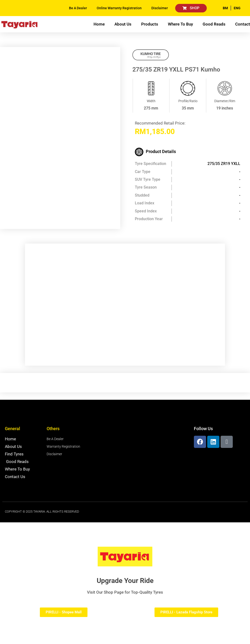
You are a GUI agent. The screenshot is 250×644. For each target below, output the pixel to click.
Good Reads (214, 24)
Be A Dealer (78, 8)
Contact (243, 24)
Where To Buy (180, 24)
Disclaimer (160, 8)
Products (150, 24)
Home (99, 24)
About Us (123, 24)
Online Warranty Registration (119, 8)
